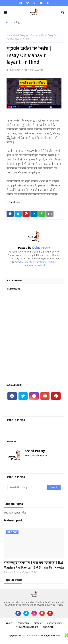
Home (9, 35)
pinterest (27, 266)
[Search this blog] (27, 487)
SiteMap (38, 623)
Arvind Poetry (16, 70)
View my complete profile (36, 455)
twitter (33, 262)
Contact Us (23, 623)
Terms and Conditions (27, 627)
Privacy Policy (55, 623)
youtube (52, 262)
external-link (39, 266)
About (9, 623)
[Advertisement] (32, 638)
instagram (42, 262)
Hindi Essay (20, 35)
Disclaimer (48, 627)
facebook (25, 262)
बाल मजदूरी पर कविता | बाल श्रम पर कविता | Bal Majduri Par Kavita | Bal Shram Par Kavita (34, 565)
